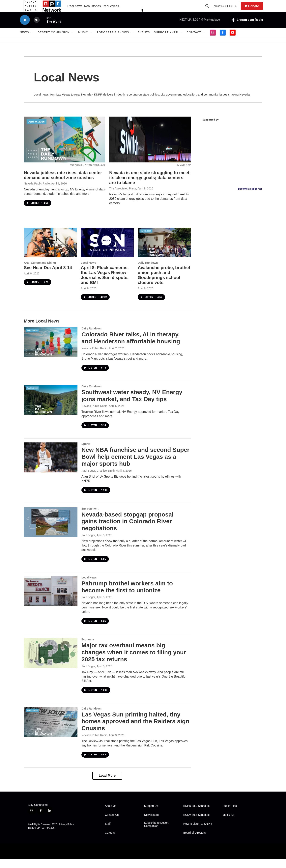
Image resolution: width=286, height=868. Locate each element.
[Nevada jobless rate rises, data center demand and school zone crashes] (65, 148)
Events (144, 41)
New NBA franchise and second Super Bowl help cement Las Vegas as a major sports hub (135, 466)
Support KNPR (166, 41)
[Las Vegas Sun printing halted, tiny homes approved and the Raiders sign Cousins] (51, 731)
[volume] (37, 29)
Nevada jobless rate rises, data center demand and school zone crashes (63, 184)
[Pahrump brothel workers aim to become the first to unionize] (51, 600)
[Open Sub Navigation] (32, 41)
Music (83, 41)
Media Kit (228, 824)
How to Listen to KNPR (198, 833)
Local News (88, 272)
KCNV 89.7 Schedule (196, 824)
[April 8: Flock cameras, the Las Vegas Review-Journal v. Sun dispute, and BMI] (107, 252)
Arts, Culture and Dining (40, 272)
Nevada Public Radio (37, 192)
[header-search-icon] (209, 10)
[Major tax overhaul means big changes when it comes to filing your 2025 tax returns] (51, 662)
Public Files (230, 815)
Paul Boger (88, 544)
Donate (256, 10)
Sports (86, 453)
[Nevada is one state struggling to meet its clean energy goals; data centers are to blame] (150, 148)
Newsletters (227, 10)
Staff (108, 833)
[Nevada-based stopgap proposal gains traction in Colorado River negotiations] (51, 531)
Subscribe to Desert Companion (156, 833)
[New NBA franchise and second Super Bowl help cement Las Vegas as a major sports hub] (51, 466)
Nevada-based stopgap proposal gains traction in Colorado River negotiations (127, 530)
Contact (194, 41)
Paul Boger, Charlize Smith (98, 480)
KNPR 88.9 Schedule (196, 815)
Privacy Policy (66, 833)
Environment (90, 518)
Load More (107, 784)
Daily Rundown (148, 272)
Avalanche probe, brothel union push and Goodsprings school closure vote (164, 284)
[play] (25, 29)
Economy (88, 648)
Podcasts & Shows (113, 41)
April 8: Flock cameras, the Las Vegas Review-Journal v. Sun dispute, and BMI (105, 284)
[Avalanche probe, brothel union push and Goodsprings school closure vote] (164, 252)
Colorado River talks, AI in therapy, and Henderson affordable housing (131, 347)
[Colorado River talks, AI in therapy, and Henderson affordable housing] (51, 351)
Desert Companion (54, 41)
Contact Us (112, 824)
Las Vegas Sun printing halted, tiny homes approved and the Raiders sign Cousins (135, 730)
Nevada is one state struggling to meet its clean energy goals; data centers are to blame (149, 187)
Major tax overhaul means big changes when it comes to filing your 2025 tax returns (134, 661)
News (24, 41)
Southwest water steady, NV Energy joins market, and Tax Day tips (132, 405)
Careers (110, 842)
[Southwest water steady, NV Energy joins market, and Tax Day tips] (51, 409)
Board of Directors (195, 842)
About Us (111, 815)
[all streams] (247, 29)
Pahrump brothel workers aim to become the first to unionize (127, 596)
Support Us (151, 815)
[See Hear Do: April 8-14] (50, 252)
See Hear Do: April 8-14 (48, 277)
